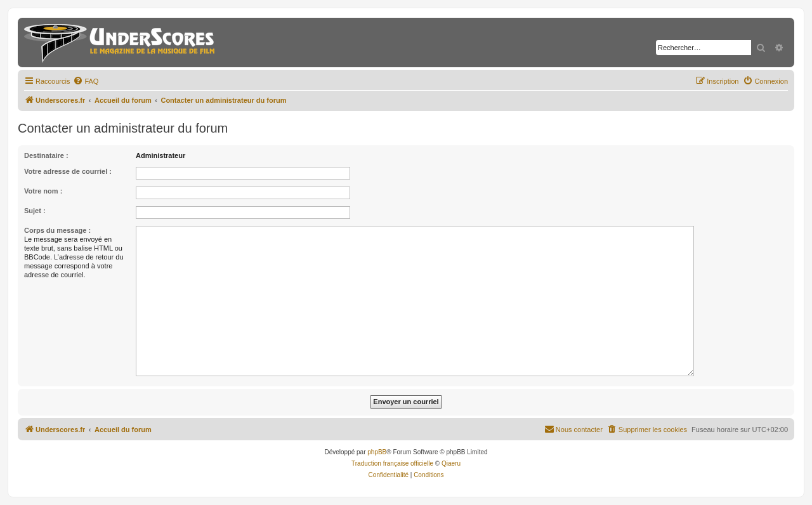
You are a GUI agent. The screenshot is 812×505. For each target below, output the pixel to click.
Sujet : (35, 211)
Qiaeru (451, 463)
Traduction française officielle (392, 463)
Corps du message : (57, 230)
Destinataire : (46, 155)
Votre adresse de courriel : (68, 171)
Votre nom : (43, 191)
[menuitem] (86, 81)
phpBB (377, 452)
